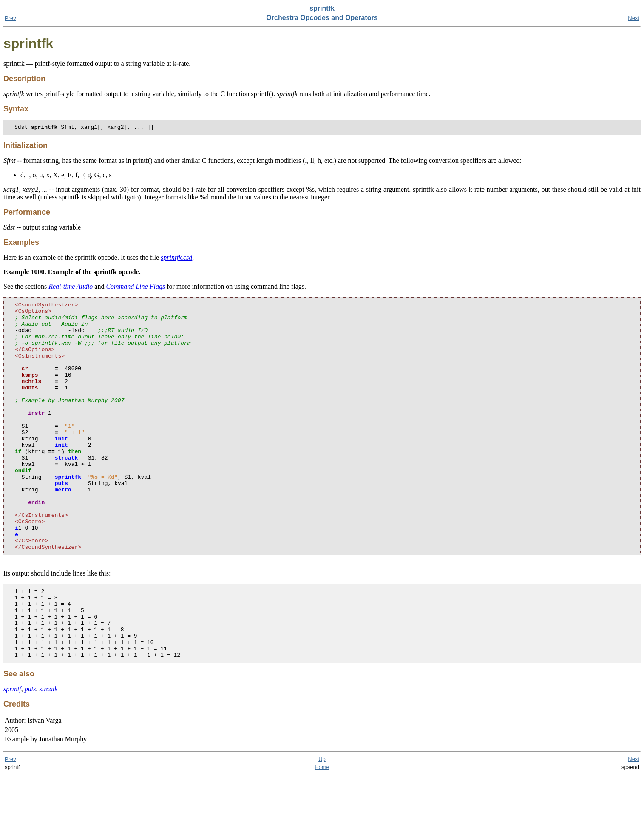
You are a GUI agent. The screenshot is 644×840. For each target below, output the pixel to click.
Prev (10, 18)
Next (634, 18)
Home (322, 832)
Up (322, 824)
